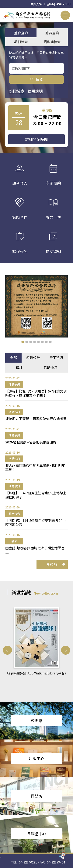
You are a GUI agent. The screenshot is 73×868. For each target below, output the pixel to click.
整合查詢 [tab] (21, 33)
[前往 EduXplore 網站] (63, 857)
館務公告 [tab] (33, 357)
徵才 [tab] (19, 367)
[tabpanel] (36, 465)
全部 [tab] (13, 357)
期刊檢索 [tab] (21, 42)
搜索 (36, 79)
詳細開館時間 (36, 139)
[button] (23, 342)
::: (1, 10)
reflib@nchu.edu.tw (43, 854)
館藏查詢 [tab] (52, 33)
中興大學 (36, 4)
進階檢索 (17, 91)
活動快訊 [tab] (50, 367)
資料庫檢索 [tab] (52, 42)
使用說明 (35, 91)
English (49, 4)
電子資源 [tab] (56, 357)
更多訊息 (56, 564)
